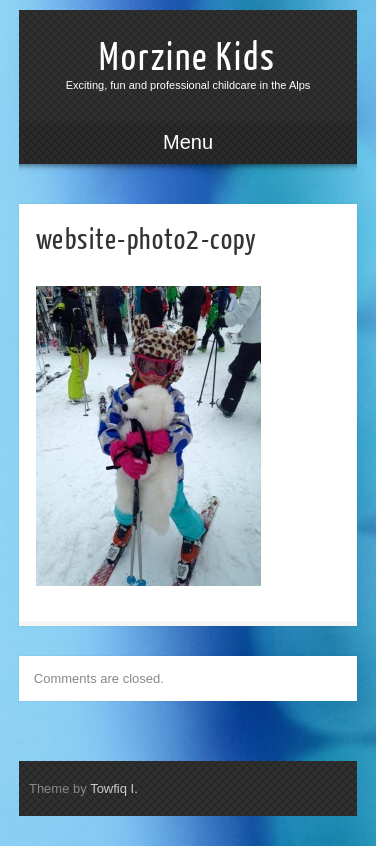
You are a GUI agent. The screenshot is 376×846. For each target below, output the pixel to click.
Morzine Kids (187, 58)
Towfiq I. (114, 788)
